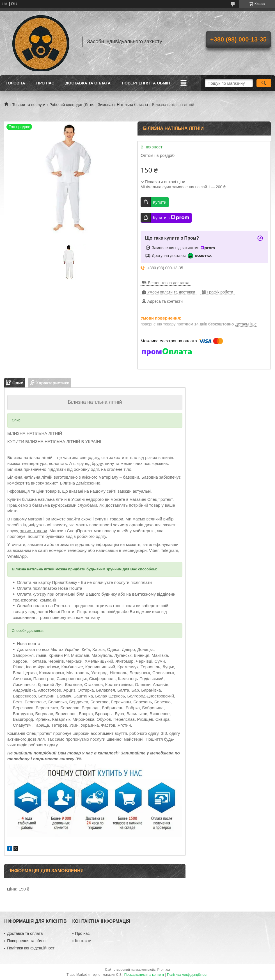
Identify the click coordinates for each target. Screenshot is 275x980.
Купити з (171, 218)
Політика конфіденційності (31, 948)
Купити (160, 202)
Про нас (45, 83)
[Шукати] (264, 83)
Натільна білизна (132, 105)
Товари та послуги (29, 105)
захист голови (34, 531)
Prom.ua (164, 970)
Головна (15, 83)
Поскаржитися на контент (144, 975)
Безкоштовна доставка (169, 283)
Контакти (83, 941)
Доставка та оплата (88, 83)
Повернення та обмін (146, 83)
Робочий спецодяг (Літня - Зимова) (81, 105)
